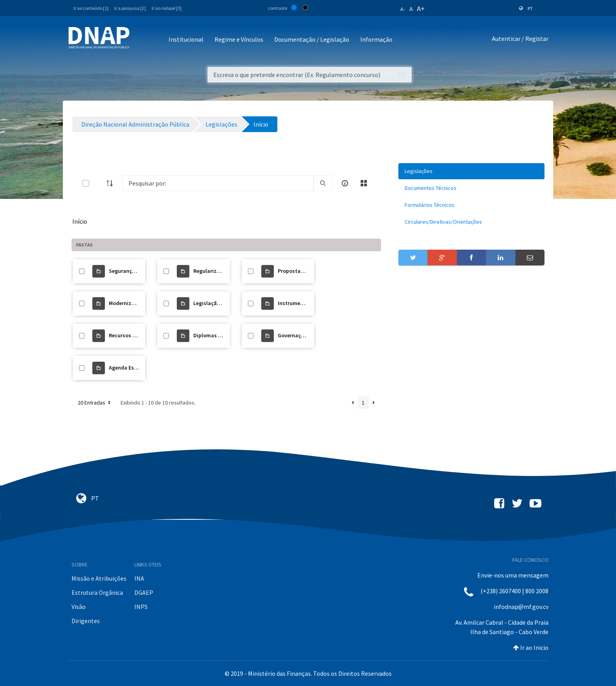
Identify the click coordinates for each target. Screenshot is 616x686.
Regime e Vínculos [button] (239, 39)
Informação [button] (376, 39)
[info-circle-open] (345, 183)
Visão (79, 607)
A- (403, 9)
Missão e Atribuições (99, 578)
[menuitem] (471, 171)
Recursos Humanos (132, 335)
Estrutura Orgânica (97, 592)
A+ (421, 8)
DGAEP (144, 592)
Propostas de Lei (298, 271)
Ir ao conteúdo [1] (91, 8)
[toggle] (99, 183)
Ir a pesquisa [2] (130, 8)
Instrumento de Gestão (306, 303)
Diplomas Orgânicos (218, 335)
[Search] (218, 183)
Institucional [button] (186, 39)
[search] (323, 183)
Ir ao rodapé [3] (167, 8)
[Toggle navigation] (141, 40)
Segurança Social (130, 271)
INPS (141, 607)
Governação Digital (302, 335)
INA (139, 578)
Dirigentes (86, 621)
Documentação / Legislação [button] (312, 39)
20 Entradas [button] (95, 403)
